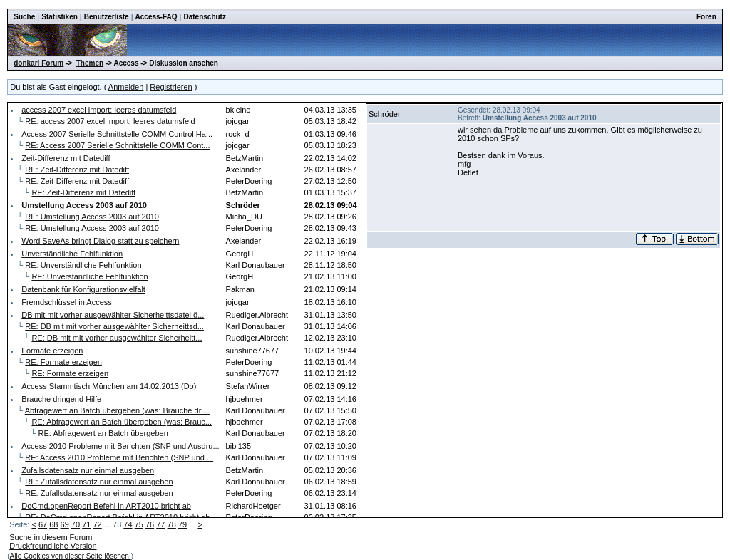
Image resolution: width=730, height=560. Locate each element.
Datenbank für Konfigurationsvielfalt (83, 289)
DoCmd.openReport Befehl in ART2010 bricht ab (106, 506)
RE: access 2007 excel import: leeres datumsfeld (110, 121)
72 (97, 524)
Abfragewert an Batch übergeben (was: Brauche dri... (117, 410)
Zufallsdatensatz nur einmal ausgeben (88, 470)
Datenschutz (204, 17)
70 (76, 524)
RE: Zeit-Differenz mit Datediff (77, 170)
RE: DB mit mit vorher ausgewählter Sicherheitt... (117, 338)
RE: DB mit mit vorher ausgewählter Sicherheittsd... (114, 326)
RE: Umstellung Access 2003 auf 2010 (92, 217)
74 (128, 524)
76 (150, 524)
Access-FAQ (156, 17)
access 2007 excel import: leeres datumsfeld (99, 110)
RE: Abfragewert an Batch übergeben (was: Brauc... (122, 422)
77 (160, 524)
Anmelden (126, 87)
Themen (90, 63)
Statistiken (60, 17)
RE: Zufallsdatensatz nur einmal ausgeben (99, 482)
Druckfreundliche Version (53, 546)
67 (43, 524)
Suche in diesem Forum (51, 537)
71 (86, 524)
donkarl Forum (38, 63)
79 (182, 524)
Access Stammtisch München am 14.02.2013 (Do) (109, 386)
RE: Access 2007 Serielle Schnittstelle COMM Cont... (117, 145)
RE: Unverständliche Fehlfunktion (83, 265)
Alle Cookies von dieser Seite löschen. (71, 556)
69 (65, 524)
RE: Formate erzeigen (63, 362)
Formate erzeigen (52, 351)
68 (53, 524)
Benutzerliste (107, 17)
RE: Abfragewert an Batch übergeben (103, 433)
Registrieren (171, 87)
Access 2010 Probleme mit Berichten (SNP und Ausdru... (120, 446)
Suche (24, 17)
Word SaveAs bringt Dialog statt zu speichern (100, 241)
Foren (706, 17)
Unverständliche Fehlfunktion (72, 254)
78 (172, 524)
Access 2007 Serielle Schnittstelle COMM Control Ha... (117, 134)
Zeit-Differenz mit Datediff (66, 158)
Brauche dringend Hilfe (61, 399)
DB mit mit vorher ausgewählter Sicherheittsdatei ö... (113, 315)
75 (139, 524)
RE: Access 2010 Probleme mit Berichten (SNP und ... (119, 457)
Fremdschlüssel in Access (67, 302)
